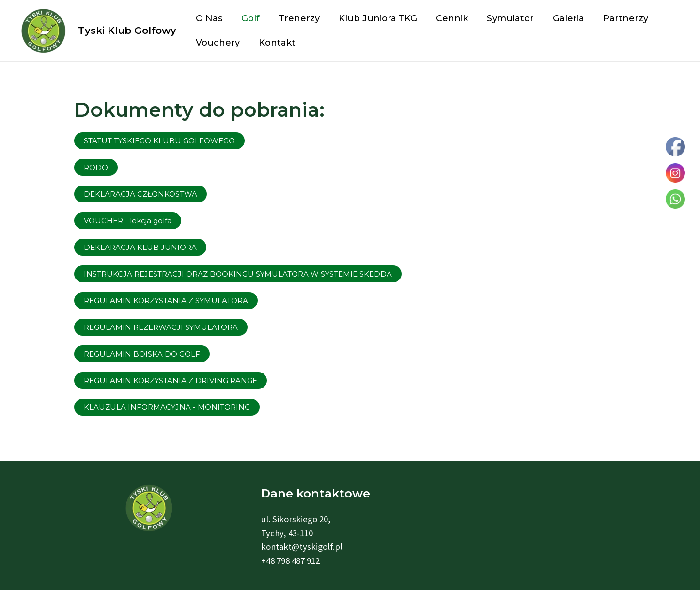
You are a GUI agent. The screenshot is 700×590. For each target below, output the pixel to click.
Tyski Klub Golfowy (127, 31)
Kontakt (275, 43)
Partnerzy (614, 18)
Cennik (445, 18)
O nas (208, 18)
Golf (248, 18)
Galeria (559, 18)
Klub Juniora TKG (373, 18)
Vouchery (217, 43)
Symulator (502, 18)
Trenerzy (295, 18)
